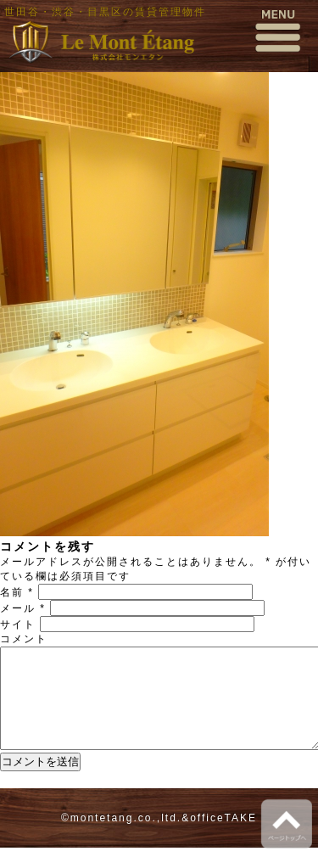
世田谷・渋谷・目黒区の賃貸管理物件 (105, 12)
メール (23, 608)
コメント (24, 639)
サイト (18, 624)
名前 (17, 592)
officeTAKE (223, 838)
